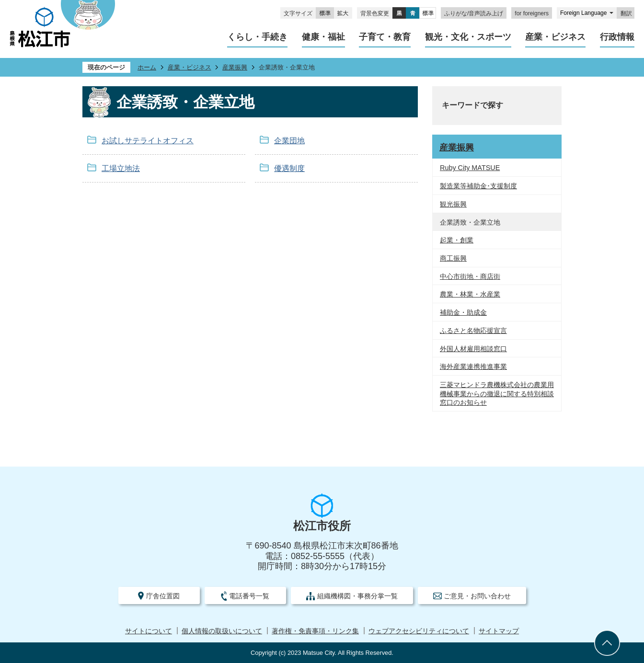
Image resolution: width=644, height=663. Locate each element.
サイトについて (149, 631)
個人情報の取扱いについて (222, 631)
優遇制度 (289, 168)
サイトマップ (499, 631)
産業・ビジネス (190, 67)
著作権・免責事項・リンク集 (315, 631)
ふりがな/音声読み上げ (474, 13)
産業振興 (235, 67)
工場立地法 (121, 168)
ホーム (147, 67)
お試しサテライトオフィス (148, 141)
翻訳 (626, 13)
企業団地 (289, 141)
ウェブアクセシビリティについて (419, 631)
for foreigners (532, 13)
